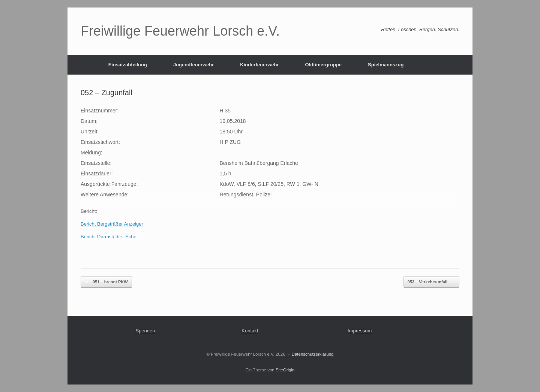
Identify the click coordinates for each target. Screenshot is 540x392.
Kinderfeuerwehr (259, 65)
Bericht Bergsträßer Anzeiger (112, 224)
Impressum (360, 331)
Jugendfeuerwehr (193, 65)
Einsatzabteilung (128, 65)
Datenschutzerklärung (313, 354)
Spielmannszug (386, 65)
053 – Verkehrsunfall (431, 282)
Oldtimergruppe (324, 65)
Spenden (145, 331)
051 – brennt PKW (106, 282)
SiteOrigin (285, 370)
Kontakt (250, 331)
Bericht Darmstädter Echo (109, 237)
